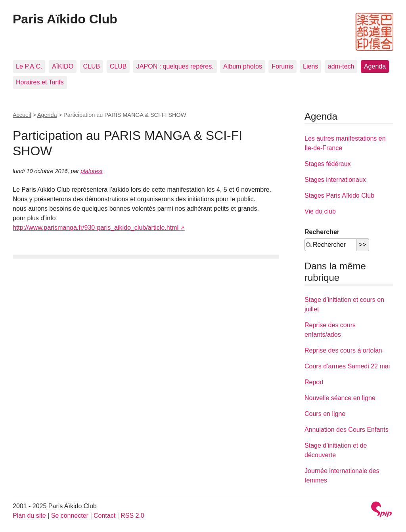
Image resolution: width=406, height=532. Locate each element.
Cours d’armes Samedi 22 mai (347, 366)
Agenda (375, 66)
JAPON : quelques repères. (175, 66)
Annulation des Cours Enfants (347, 430)
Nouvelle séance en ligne (340, 398)
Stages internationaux (335, 180)
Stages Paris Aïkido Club (339, 195)
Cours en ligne (325, 414)
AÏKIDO (63, 66)
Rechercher (322, 232)
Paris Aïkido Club (65, 19)
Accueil (22, 115)
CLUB (92, 66)
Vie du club (320, 211)
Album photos (243, 66)
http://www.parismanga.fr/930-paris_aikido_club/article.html (96, 228)
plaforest (91, 171)
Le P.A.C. (29, 66)
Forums (282, 66)
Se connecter (70, 516)
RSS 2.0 (132, 516)
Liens (310, 66)
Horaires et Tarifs (40, 82)
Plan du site (29, 516)
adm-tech (341, 66)
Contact (104, 516)
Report (314, 382)
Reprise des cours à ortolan (343, 350)
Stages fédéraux (328, 164)
